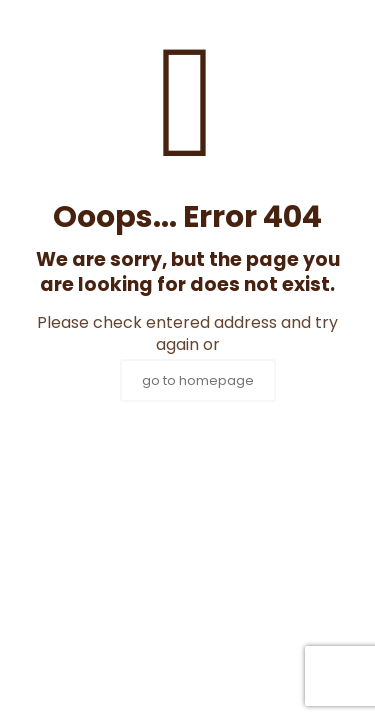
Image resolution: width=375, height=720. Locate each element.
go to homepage (198, 380)
